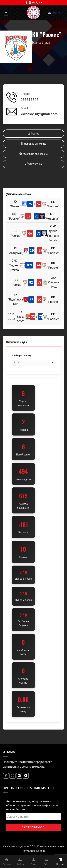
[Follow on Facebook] (26, 3)
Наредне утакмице (33, 144)
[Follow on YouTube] (41, 3)
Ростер (33, 134)
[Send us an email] (33, 3)
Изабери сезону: (22, 355)
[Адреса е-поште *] (33, 816)
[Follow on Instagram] (30, 3)
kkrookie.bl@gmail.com (39, 114)
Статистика (33, 164)
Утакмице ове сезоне (34, 154)
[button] (6, 13)
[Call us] (37, 3)
